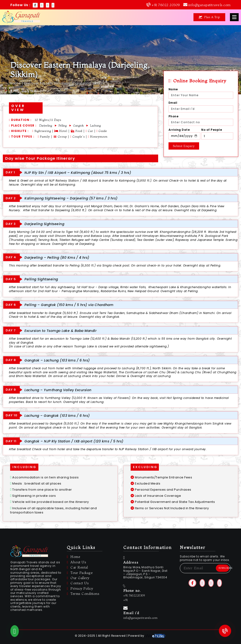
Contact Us (78, 583)
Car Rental (77, 567)
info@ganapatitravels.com (209, 5)
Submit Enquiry (184, 146)
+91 (126, 600)
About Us (76, 562)
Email (173, 103)
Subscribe (224, 568)
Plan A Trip (209, 17)
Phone (174, 116)
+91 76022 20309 (166, 5)
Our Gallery (78, 578)
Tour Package (80, 573)
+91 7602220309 (134, 596)
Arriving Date (179, 130)
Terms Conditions (83, 594)
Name (173, 89)
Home (16, 83)
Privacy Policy (80, 589)
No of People (212, 130)
